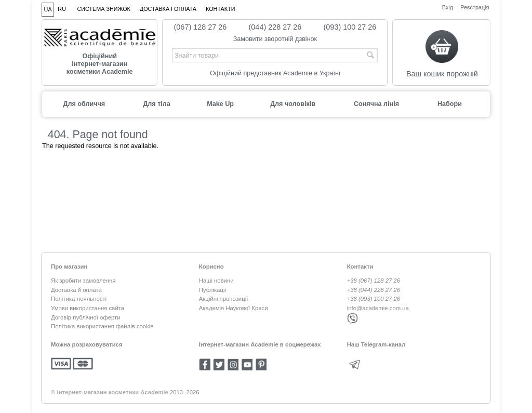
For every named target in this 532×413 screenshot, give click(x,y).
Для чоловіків (293, 104)
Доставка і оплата (168, 9)
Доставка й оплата (76, 290)
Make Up (220, 104)
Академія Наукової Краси (234, 308)
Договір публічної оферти (86, 317)
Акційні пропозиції (223, 299)
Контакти (220, 9)
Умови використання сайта (88, 308)
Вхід (448, 7)
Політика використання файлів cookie (102, 326)
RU (62, 9)
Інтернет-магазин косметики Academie (113, 392)
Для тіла (157, 104)
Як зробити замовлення (83, 281)
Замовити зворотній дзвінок (275, 39)
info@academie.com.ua (378, 308)
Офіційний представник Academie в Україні (275, 73)
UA (48, 9)
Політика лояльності (79, 299)
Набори (450, 104)
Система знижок (104, 9)
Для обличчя (84, 104)
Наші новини (216, 281)
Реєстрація (475, 7)
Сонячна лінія (376, 104)
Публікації (213, 290)
